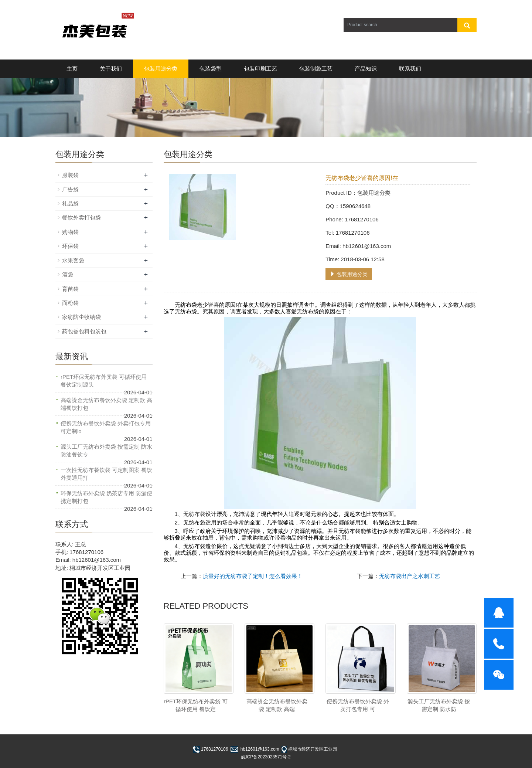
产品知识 (366, 69)
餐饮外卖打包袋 (81, 218)
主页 (72, 69)
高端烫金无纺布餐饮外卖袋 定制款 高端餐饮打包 (106, 404)
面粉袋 (70, 303)
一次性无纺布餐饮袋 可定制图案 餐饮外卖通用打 (106, 474)
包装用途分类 (161, 69)
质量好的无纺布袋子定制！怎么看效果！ (253, 576)
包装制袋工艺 (316, 69)
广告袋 (70, 189)
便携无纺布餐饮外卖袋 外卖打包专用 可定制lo (106, 427)
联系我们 (410, 69)
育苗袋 (70, 289)
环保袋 (70, 246)
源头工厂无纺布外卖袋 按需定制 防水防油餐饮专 (106, 451)
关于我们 (111, 69)
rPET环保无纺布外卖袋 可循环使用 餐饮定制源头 (104, 381)
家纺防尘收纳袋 (81, 317)
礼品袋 (70, 203)
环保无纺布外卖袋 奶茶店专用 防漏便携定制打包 (106, 497)
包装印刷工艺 (260, 69)
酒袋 (68, 274)
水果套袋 (73, 260)
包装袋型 (211, 69)
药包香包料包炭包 (84, 331)
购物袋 (70, 232)
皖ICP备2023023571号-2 (266, 757)
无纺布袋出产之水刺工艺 (410, 576)
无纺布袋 (194, 514)
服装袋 (70, 175)
